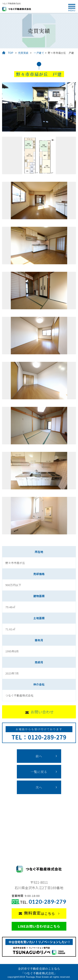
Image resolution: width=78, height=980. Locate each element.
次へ (39, 787)
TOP (11, 53)
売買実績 (23, 53)
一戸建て (39, 53)
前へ (39, 756)
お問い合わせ (42, 712)
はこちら (40, 913)
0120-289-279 (47, 902)
